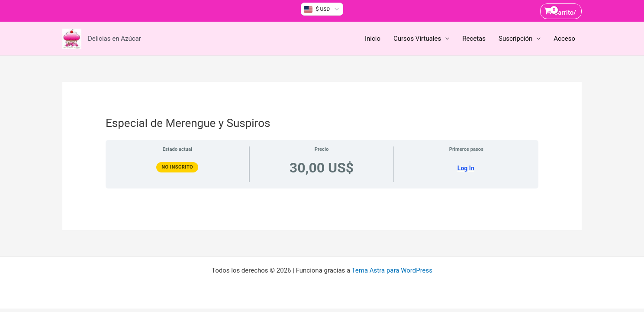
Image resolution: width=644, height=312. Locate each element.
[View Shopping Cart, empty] (561, 11)
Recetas (474, 39)
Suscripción (515, 39)
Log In (466, 168)
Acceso (564, 39)
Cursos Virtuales (417, 39)
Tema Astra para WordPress (392, 270)
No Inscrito (177, 167)
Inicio (373, 39)
